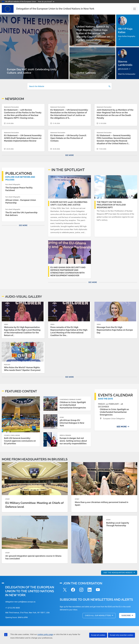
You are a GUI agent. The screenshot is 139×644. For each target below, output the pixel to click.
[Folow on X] (65, 590)
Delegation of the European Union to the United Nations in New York (55, 9)
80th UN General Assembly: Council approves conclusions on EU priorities (20, 441)
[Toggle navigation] (135, 9)
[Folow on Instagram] (81, 590)
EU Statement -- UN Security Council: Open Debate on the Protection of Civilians (68, 138)
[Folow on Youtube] (98, 590)
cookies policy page (45, 634)
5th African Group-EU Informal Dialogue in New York (72, 423)
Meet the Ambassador (127, 74)
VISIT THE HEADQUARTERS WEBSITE (118, 573)
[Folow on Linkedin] (90, 590)
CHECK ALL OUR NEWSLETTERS (98, 615)
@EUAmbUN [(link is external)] (124, 69)
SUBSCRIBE (126, 615)
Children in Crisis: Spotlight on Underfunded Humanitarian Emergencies (73, 405)
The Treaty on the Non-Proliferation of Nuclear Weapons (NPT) (111, 205)
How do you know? (46, 2)
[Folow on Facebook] (73, 590)
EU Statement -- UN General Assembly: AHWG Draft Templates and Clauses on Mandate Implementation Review (23, 138)
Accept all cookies (98, 635)
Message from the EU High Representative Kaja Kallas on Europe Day (115, 330)
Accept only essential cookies (121, 635)
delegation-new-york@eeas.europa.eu (20, 602)
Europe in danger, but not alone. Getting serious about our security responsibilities (73, 441)
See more (69, 155)
